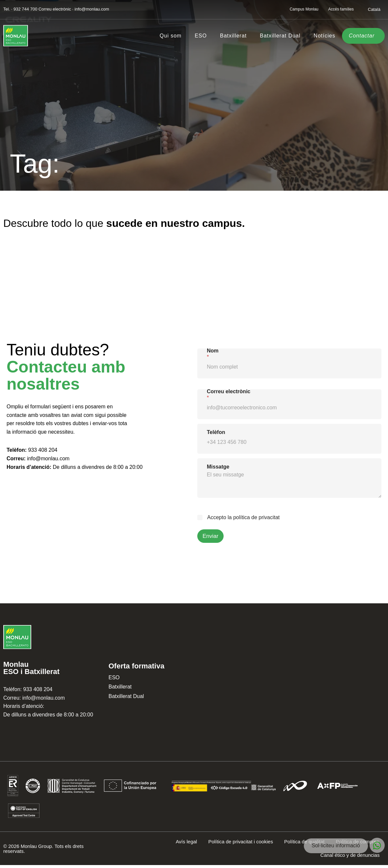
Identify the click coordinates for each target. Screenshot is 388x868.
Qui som (171, 36)
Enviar (210, 536)
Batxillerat (233, 36)
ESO (201, 36)
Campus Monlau (304, 9)
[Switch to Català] (374, 9)
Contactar (362, 36)
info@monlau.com (48, 458)
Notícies (325, 36)
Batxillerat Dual (280, 36)
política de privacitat (256, 517)
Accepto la (243, 517)
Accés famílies (341, 9)
